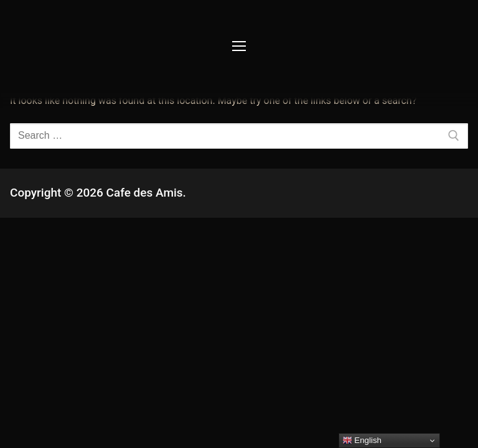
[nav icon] (239, 47)
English (362, 441)
